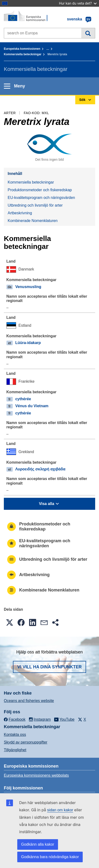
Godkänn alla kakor (38, 844)
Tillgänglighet (15, 750)
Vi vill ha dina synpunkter (49, 667)
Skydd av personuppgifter (26, 742)
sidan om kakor (60, 810)
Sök (88, 33)
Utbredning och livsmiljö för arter (35, 205)
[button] (10, 622)
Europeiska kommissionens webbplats (36, 775)
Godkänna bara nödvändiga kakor (50, 857)
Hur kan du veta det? (78, 3)
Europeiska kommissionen (22, 49)
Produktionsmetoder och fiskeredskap (40, 190)
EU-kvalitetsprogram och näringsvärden (41, 198)
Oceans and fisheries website (29, 701)
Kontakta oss (15, 735)
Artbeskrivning (20, 213)
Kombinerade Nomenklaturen (33, 221)
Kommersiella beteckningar (23, 54)
